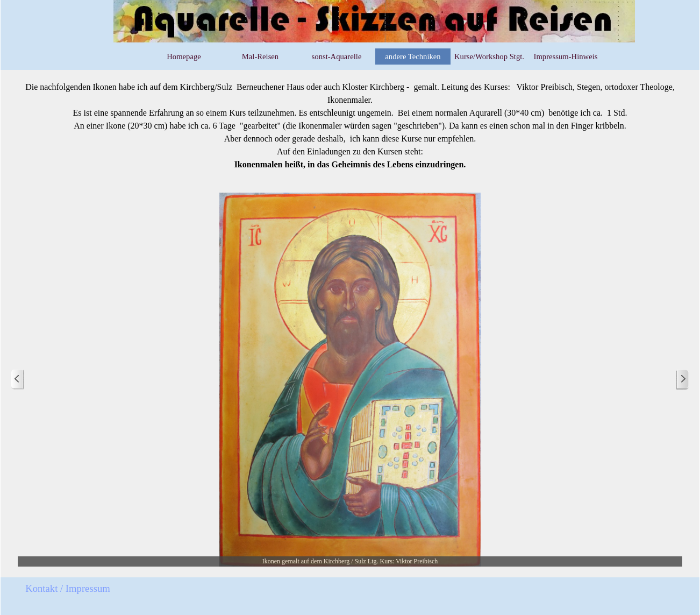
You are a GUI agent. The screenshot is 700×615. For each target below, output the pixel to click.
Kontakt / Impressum (68, 588)
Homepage (184, 56)
